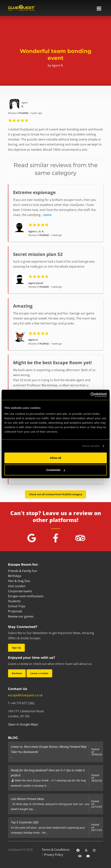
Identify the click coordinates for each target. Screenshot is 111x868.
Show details (91, 446)
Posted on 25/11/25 (97, 827)
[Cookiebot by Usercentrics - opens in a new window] (90, 395)
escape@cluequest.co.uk (25, 695)
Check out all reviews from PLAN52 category (55, 494)
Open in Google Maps (23, 724)
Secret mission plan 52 (38, 254)
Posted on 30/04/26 (97, 752)
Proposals (15, 611)
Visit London (17, 586)
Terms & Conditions (56, 850)
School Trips (17, 606)
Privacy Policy (54, 855)
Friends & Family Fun (23, 571)
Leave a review (39, 673)
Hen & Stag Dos (19, 581)
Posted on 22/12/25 (97, 804)
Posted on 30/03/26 (97, 778)
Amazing (23, 306)
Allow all (55, 458)
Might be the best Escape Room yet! (52, 362)
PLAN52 (24, 113)
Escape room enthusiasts (26, 596)
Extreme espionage (34, 192)
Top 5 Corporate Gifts (25, 822)
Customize (56, 470)
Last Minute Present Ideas (27, 799)
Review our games (21, 616)
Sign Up (16, 648)
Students (14, 601)
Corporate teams (20, 591)
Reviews (17, 673)
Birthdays (15, 576)
